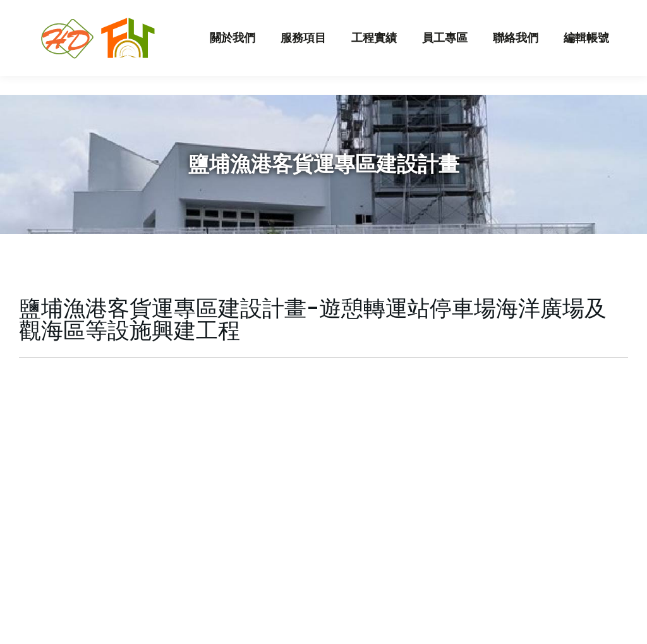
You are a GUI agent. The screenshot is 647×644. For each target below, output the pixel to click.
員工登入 (566, 9)
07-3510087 (250, 9)
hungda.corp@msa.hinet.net (130, 9)
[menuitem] (233, 57)
